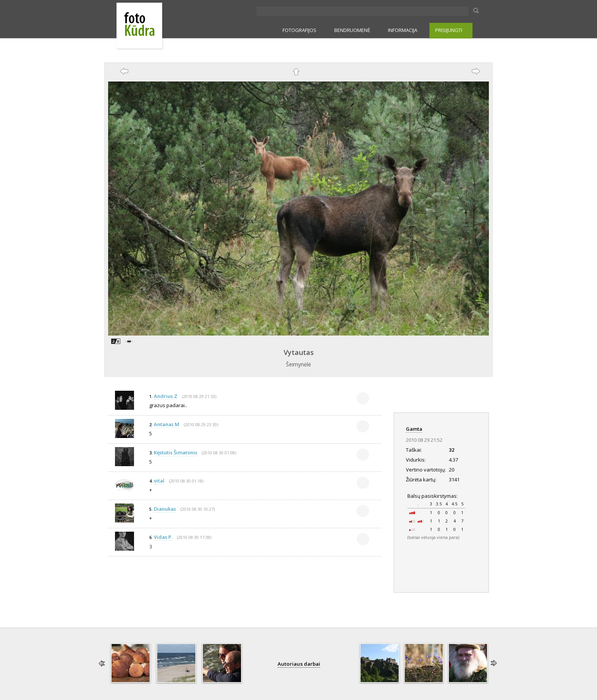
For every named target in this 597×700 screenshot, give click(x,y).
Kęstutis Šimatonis (176, 452)
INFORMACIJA (403, 30)
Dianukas (165, 509)
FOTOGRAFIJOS (299, 30)
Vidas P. (163, 537)
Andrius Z (166, 396)
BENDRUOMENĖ (352, 30)
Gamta (414, 429)
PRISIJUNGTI (449, 30)
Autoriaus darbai (299, 664)
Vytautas (299, 352)
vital (159, 481)
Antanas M (167, 424)
